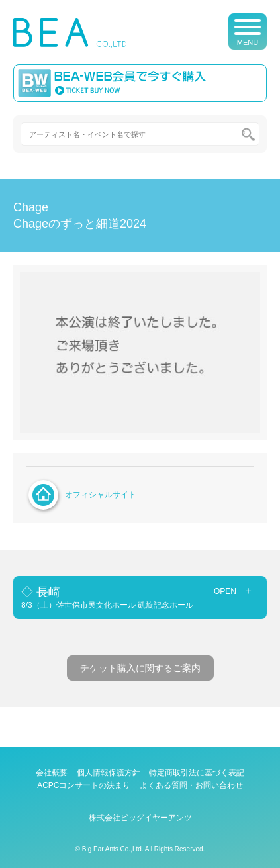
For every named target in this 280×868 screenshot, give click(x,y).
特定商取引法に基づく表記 (197, 773)
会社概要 (52, 773)
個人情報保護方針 (109, 773)
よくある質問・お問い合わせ (191, 785)
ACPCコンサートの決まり (84, 785)
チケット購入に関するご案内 (140, 668)
